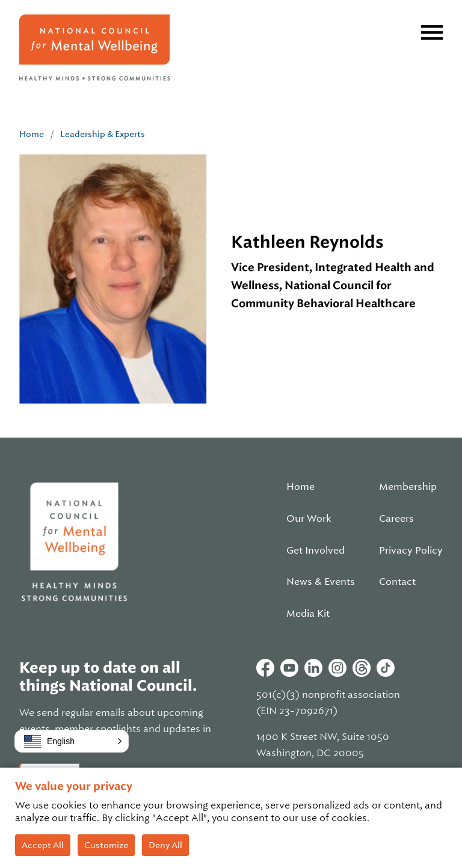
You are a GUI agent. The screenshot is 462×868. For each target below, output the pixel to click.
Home (32, 134)
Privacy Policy (411, 551)
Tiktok (386, 668)
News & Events (321, 582)
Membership (408, 487)
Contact (397, 582)
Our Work (309, 519)
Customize (106, 845)
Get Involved (316, 551)
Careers (396, 519)
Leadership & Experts (103, 134)
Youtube (289, 668)
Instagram (337, 668)
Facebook (265, 668)
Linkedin (313, 668)
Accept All (43, 845)
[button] (72, 741)
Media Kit (308, 614)
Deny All (165, 845)
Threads (362, 668)
